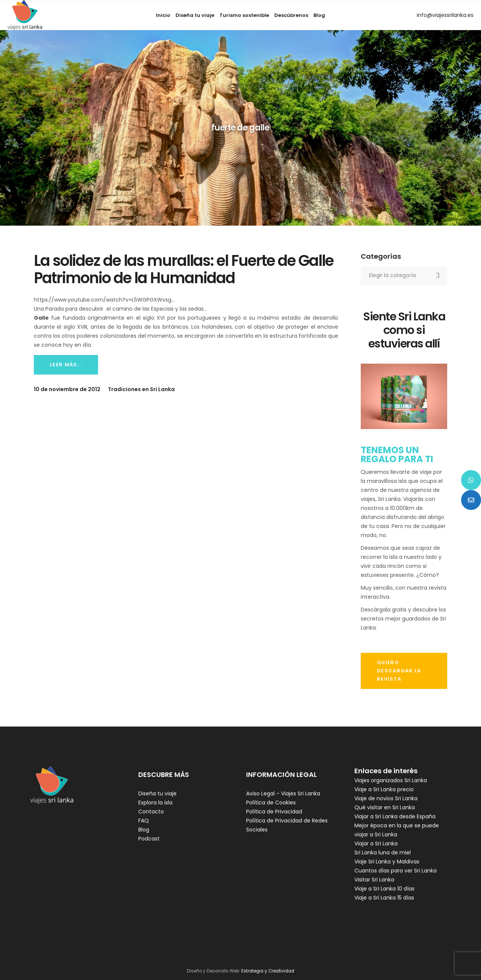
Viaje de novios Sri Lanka (386, 798)
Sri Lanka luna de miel (383, 853)
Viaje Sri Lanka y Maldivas (387, 862)
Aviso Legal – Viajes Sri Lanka (283, 793)
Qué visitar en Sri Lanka (385, 807)
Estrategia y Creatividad (268, 971)
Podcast (149, 839)
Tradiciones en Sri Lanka (141, 389)
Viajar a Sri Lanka (376, 843)
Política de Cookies (271, 803)
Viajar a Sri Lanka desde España (395, 816)
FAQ (144, 821)
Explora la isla (155, 803)
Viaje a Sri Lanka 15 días (384, 898)
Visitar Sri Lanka (374, 880)
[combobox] (404, 276)
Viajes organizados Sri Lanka (391, 780)
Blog (144, 830)
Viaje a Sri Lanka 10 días (384, 889)
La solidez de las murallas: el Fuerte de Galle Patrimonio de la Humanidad (184, 269)
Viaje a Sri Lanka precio (384, 789)
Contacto (151, 812)
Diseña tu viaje (157, 793)
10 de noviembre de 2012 (67, 389)
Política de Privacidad (274, 812)
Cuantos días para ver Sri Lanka (396, 871)
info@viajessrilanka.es (445, 15)
